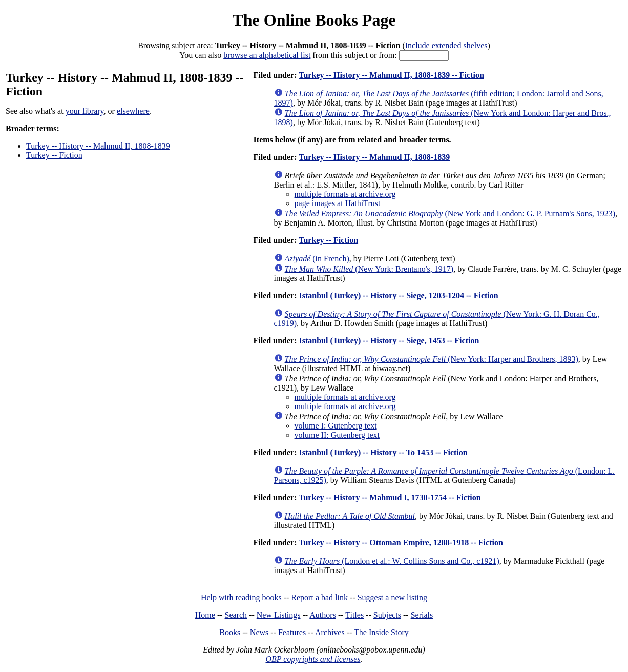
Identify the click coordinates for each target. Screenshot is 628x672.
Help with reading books (241, 597)
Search (236, 615)
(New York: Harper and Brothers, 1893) (432, 359)
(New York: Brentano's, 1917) (369, 269)
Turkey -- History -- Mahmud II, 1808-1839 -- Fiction (391, 75)
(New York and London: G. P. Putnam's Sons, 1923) (450, 213)
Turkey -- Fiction (54, 155)
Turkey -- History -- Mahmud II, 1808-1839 (98, 146)
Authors (323, 615)
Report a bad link (319, 597)
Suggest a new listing (392, 597)
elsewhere (133, 111)
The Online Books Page (314, 20)
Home (205, 615)
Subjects (387, 615)
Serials (422, 615)
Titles (354, 615)
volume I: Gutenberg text (336, 426)
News (259, 632)
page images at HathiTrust (338, 203)
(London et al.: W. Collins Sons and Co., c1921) (392, 561)
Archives (330, 632)
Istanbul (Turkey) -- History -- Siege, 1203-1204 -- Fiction (398, 296)
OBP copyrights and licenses (313, 659)
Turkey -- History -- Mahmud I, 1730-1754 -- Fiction (390, 497)
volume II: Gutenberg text (337, 435)
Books (230, 632)
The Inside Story (381, 632)
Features (292, 632)
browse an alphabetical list (267, 55)
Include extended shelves (446, 45)
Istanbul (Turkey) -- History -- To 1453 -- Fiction (383, 452)
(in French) (317, 259)
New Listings (279, 615)
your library (85, 111)
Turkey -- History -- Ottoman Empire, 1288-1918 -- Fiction (401, 543)
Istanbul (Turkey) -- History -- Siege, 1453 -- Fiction (389, 341)
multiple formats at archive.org (345, 194)
